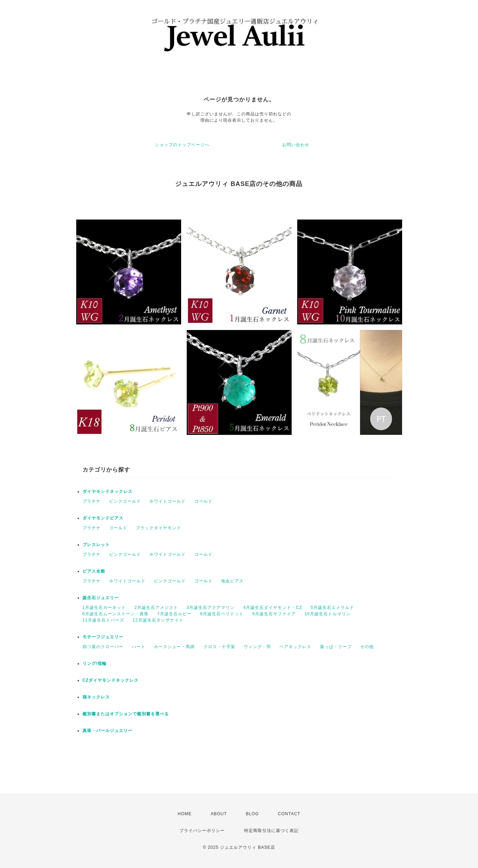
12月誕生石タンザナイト (158, 620)
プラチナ (92, 501)
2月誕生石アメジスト (156, 608)
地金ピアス (232, 581)
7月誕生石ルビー (175, 614)
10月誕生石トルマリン (328, 614)
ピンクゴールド (125, 501)
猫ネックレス (96, 697)
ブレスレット (96, 545)
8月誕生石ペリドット (222, 614)
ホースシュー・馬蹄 (174, 647)
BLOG (252, 814)
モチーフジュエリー (103, 637)
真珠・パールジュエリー (108, 731)
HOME (185, 814)
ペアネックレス (295, 647)
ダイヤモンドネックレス (108, 492)
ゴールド (204, 501)
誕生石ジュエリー (101, 598)
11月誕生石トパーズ (103, 620)
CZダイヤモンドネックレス (111, 680)
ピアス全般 (94, 571)
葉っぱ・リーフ (336, 647)
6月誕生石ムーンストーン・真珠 (116, 614)
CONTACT (289, 814)
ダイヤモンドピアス (103, 518)
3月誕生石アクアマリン (211, 608)
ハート (139, 647)
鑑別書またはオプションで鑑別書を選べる (126, 714)
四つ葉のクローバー (103, 647)
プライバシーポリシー (202, 831)
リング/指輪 (95, 663)
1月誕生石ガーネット (104, 608)
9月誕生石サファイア (274, 614)
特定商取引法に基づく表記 (271, 831)
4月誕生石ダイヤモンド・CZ (273, 608)
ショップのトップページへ (182, 145)
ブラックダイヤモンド (158, 528)
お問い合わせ (296, 145)
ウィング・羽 (257, 647)
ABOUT (219, 814)
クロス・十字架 (219, 647)
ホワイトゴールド (167, 501)
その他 (367, 647)
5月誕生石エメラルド (333, 608)
